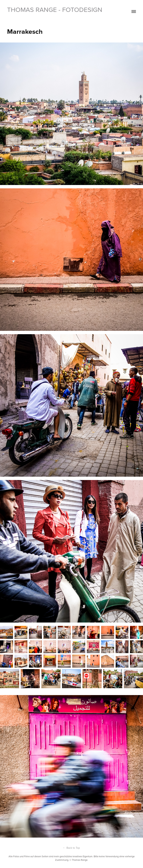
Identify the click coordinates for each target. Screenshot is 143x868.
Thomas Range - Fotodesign (55, 9)
